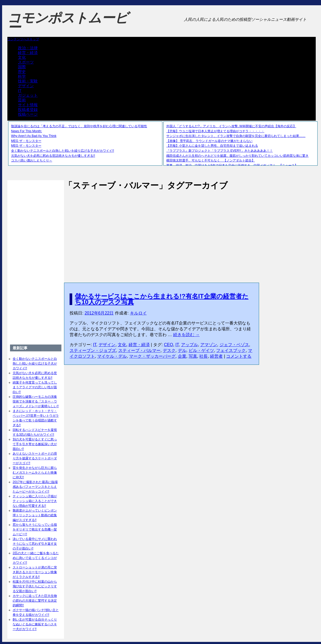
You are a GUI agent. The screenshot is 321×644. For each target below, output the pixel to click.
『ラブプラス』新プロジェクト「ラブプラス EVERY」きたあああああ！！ (220, 151)
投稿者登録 (28, 109)
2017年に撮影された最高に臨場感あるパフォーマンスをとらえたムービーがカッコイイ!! (35, 487)
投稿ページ (28, 114)
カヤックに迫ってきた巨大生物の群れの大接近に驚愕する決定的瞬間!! (35, 601)
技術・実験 (28, 81)
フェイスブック (231, 350)
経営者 (216, 356)
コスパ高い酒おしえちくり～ (32, 160)
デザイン (26, 86)
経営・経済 (28, 53)
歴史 (22, 72)
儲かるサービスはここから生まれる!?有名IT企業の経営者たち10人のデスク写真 (162, 299)
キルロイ (138, 313)
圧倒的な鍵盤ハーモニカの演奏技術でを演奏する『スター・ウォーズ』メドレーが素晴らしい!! (36, 401)
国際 (22, 67)
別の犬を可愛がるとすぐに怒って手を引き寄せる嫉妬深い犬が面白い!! (35, 444)
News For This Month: (26, 131)
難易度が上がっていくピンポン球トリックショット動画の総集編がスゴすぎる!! (35, 515)
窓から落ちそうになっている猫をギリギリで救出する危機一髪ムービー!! (35, 529)
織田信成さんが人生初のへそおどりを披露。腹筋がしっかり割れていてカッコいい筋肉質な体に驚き (237, 156)
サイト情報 (28, 105)
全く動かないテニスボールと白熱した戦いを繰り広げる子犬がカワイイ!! (63, 151)
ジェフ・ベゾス (234, 345)
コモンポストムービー (68, 23)
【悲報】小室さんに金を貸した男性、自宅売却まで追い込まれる (212, 146)
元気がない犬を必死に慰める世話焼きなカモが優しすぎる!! (53, 156)
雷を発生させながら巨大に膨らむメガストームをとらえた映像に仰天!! (35, 473)
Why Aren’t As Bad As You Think (34, 136)
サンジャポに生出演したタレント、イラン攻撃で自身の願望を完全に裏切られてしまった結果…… (236, 136)
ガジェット (28, 95)
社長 (203, 356)
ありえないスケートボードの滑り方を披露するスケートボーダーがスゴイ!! (35, 458)
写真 (193, 356)
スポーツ (26, 62)
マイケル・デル (112, 356)
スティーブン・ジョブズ (93, 350)
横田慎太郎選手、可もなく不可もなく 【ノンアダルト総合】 (211, 160)
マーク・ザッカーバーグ (152, 356)
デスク (169, 350)
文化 (22, 57)
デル (182, 350)
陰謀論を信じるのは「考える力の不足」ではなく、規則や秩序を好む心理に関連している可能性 (79, 126)
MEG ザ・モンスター (26, 141)
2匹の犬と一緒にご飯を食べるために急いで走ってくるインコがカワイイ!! (36, 558)
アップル (189, 345)
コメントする (239, 356)
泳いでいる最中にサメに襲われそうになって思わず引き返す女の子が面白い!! (35, 544)
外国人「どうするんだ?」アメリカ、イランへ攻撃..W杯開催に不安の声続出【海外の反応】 (231, 126)
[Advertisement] (162, 231)
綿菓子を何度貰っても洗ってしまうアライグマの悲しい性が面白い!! (35, 387)
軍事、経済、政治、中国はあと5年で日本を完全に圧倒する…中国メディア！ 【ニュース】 (232, 165)
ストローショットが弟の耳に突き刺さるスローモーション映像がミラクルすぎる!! (35, 572)
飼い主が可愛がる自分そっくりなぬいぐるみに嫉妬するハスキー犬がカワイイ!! (35, 624)
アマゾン (209, 345)
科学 (22, 76)
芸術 (22, 100)
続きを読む (186, 335)
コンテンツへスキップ (23, 39)
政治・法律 (28, 48)
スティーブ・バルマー (139, 350)
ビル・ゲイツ (201, 350)
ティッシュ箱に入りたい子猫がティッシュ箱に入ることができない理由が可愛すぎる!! (35, 501)
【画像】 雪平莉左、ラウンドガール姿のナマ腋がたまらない (209, 141)
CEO (169, 345)
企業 (182, 356)
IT (20, 90)
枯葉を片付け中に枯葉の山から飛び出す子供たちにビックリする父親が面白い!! (35, 586)
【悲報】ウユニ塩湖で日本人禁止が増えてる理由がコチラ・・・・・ (215, 131)
